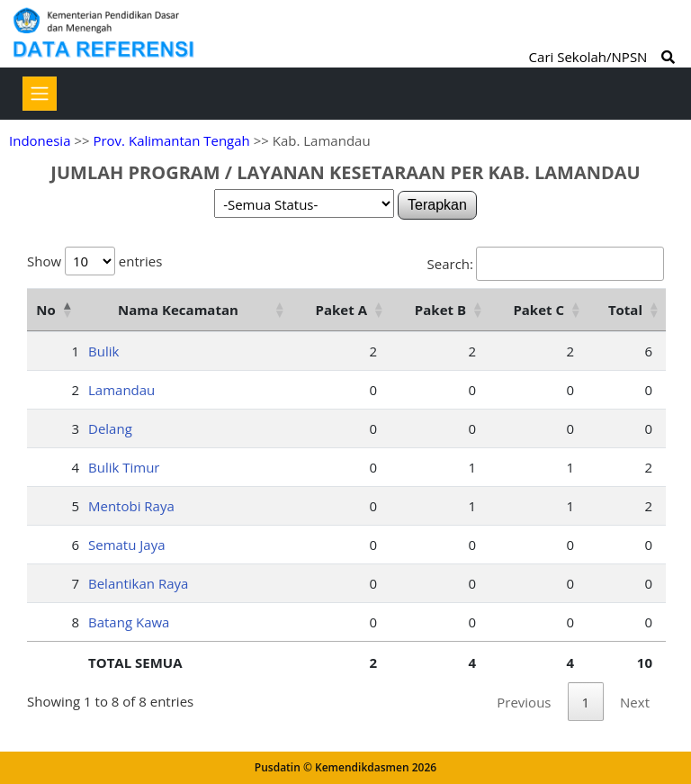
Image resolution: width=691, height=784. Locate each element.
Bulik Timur (124, 467)
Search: (546, 264)
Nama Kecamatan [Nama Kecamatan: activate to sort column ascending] (178, 310)
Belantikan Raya (138, 583)
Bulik (103, 351)
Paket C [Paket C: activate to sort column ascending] (538, 310)
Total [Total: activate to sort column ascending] (625, 310)
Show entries (94, 261)
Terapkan (437, 205)
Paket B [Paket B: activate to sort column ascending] (440, 310)
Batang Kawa (129, 622)
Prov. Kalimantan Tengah (171, 140)
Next (635, 702)
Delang (110, 428)
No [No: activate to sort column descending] (45, 310)
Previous (524, 702)
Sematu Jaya (127, 545)
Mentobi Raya (131, 506)
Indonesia (40, 140)
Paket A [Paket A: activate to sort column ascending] (341, 310)
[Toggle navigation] (40, 94)
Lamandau (121, 390)
